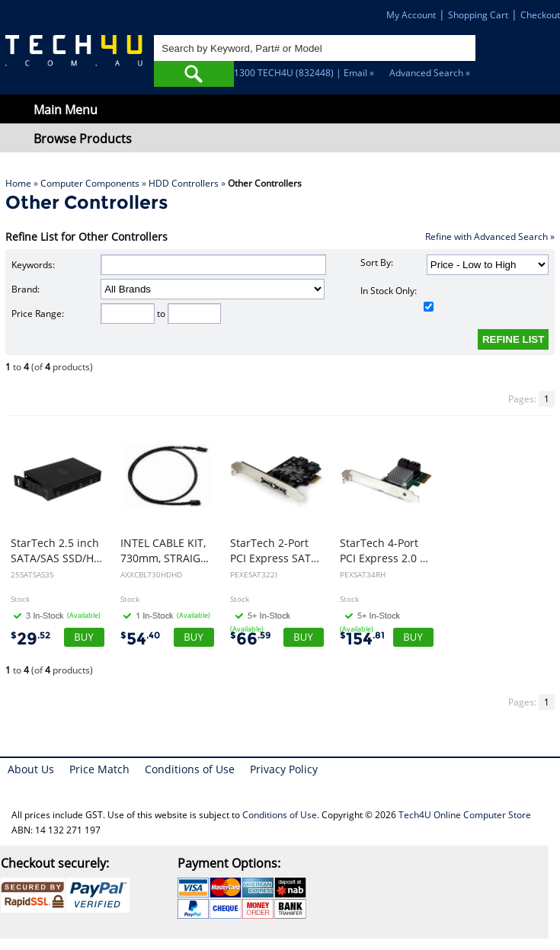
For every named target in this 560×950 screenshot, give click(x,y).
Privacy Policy (284, 769)
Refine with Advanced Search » (490, 237)
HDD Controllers (184, 183)
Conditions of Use (190, 769)
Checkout (540, 15)
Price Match (99, 769)
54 (140, 639)
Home (18, 183)
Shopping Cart (478, 15)
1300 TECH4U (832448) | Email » (304, 73)
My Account (411, 15)
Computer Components (90, 183)
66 (251, 639)
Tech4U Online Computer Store (465, 815)
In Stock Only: (397, 298)
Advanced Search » (430, 73)
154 (362, 639)
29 (30, 639)
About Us (31, 769)
